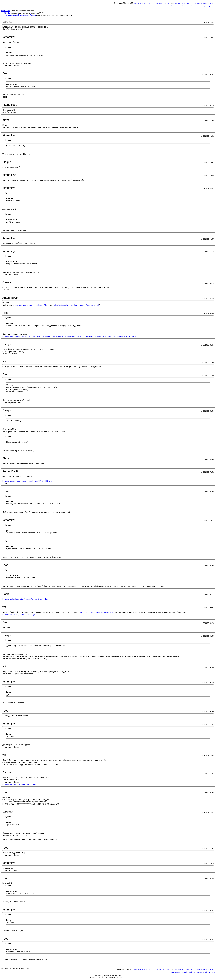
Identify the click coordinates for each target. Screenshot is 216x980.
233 (176, 3)
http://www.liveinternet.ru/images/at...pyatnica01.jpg (25, 599)
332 (199, 3)
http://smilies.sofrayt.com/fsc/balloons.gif (95, 612)
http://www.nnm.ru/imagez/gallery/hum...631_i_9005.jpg (27, 481)
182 (149, 3)
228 (157, 3)
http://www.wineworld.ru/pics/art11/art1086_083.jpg (70, 336)
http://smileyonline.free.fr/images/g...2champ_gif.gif (76, 305)
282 (195, 3)
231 (168, 3)
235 (183, 3)
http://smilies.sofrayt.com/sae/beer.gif (19, 614)
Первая (137, 3)
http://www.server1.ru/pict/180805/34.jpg (20, 784)
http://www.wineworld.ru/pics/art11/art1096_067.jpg (115, 336)
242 (191, 3)
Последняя (208, 3)
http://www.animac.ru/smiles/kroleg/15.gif (31, 305)
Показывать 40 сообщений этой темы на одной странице (193, 6)
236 (187, 3)
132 (145, 3)
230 (165, 3)
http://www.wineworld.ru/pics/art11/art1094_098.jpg (25, 336)
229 (161, 3)
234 (180, 3)
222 (153, 3)
